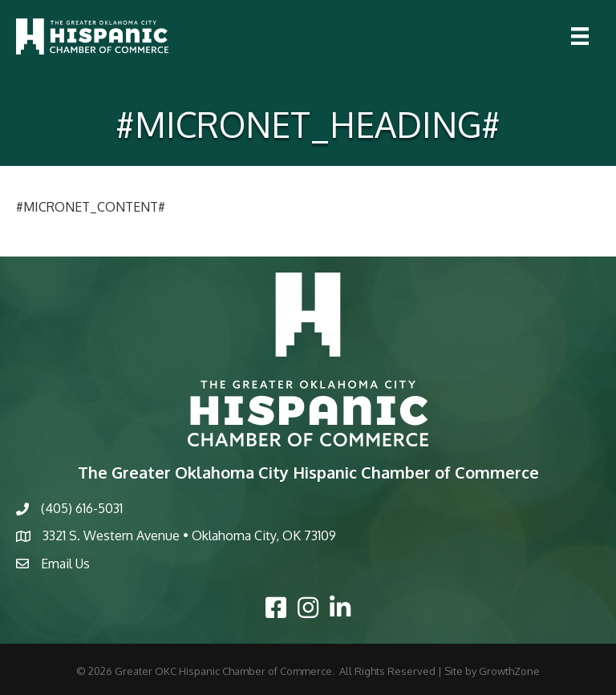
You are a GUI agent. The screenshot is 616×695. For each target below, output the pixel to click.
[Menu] (580, 36)
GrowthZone (509, 671)
